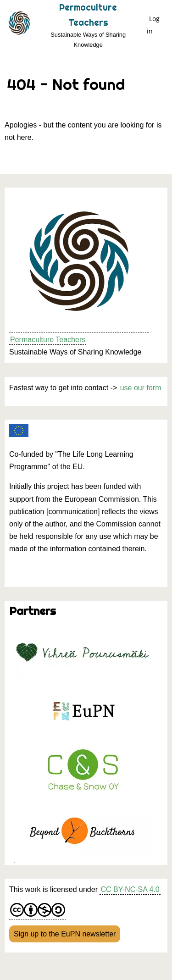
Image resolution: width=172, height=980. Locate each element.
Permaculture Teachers (48, 340)
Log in (153, 25)
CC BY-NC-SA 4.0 (130, 889)
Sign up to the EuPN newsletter (65, 934)
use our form (141, 388)
